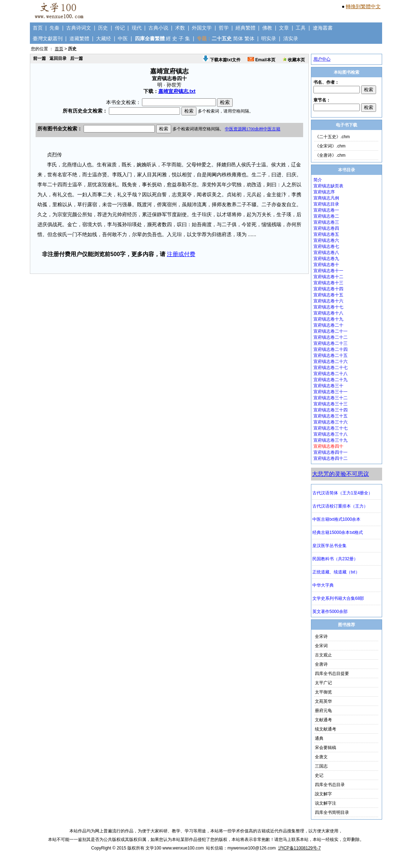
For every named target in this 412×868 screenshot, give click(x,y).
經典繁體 (245, 28)
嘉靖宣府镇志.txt (177, 91)
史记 (319, 775)
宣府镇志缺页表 (328, 186)
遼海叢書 (323, 28)
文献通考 (323, 720)
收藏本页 (294, 60)
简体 (238, 38)
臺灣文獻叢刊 (48, 38)
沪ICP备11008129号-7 (300, 848)
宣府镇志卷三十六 (331, 422)
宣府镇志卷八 (326, 253)
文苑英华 (323, 701)
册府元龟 (323, 711)
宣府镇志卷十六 (328, 301)
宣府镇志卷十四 (328, 289)
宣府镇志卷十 (326, 265)
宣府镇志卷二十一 (331, 331)
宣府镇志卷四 (326, 228)
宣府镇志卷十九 (328, 319)
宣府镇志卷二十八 (331, 374)
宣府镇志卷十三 (328, 283)
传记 (120, 28)
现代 (137, 28)
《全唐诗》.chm (330, 155)
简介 (318, 180)
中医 (123, 38)
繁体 (249, 38)
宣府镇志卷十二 (328, 277)
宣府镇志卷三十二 (331, 398)
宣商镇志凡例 (326, 198)
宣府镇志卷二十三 (331, 343)
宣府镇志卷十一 (328, 271)
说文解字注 (326, 803)
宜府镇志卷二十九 (331, 380)
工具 (301, 28)
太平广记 (323, 683)
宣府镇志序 (324, 192)
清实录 (291, 38)
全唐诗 (321, 664)
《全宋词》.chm (330, 146)
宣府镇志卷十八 (328, 313)
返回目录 (58, 58)
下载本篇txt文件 (222, 60)
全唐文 (321, 757)
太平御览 (323, 692)
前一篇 (39, 58)
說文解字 (323, 794)
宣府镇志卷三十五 (331, 416)
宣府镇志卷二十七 (331, 368)
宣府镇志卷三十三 (331, 404)
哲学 (224, 28)
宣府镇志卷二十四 (331, 349)
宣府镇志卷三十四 (331, 410)
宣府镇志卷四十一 (331, 452)
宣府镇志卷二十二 (331, 337)
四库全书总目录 (330, 785)
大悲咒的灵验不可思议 (340, 474)
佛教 (267, 28)
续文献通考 (326, 729)
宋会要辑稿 (326, 748)
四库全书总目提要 (332, 674)
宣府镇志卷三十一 (331, 392)
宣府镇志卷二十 (328, 325)
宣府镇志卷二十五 (331, 355)
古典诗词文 (79, 28)
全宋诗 (321, 636)
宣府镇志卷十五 (328, 295)
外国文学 (202, 28)
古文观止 (323, 655)
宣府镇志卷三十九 (331, 440)
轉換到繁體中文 (363, 6)
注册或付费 (181, 254)
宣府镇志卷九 (326, 259)
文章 (284, 28)
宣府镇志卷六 (326, 240)
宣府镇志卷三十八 (331, 434)
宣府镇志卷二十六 (331, 362)
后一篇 (76, 58)
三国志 (321, 766)
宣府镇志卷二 (326, 216)
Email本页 (261, 60)
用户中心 (322, 59)
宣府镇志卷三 (326, 222)
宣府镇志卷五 (326, 234)
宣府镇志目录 (326, 204)
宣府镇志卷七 (326, 246)
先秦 (54, 28)
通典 (319, 738)
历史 (103, 28)
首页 (38, 28)
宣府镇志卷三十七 (331, 428)
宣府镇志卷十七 (328, 307)
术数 (180, 28)
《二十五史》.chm (332, 137)
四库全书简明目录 (332, 812)
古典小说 (158, 28)
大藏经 (104, 38)
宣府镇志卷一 (326, 210)
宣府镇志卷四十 (328, 446)
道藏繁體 (79, 38)
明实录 (269, 38)
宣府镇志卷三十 (328, 386)
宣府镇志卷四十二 (331, 458)
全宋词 (321, 646)
